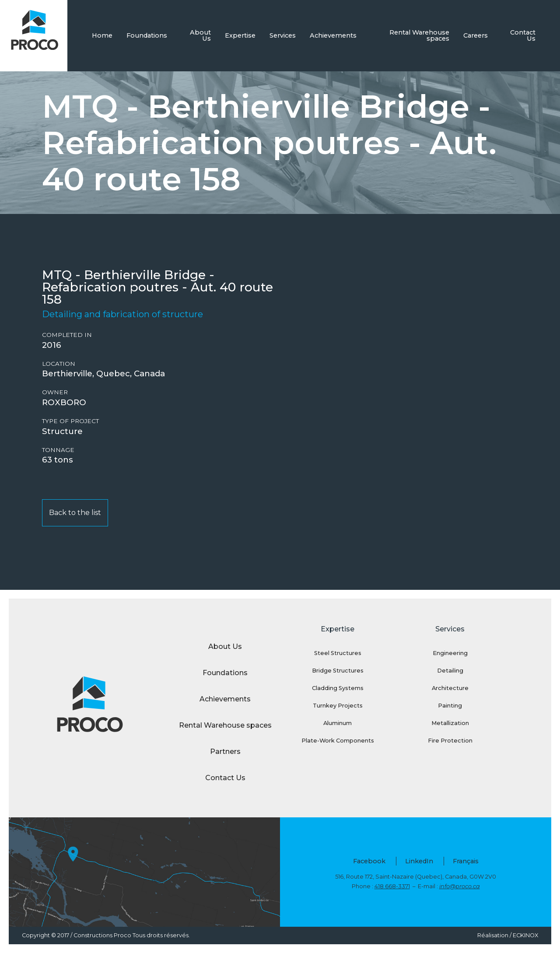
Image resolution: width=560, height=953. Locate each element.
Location (59, 364)
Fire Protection (450, 741)
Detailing (450, 671)
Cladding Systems (338, 688)
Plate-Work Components (338, 741)
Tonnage (58, 450)
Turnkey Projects (338, 706)
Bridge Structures (338, 671)
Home (102, 35)
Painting (450, 706)
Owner (55, 392)
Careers (476, 35)
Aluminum (338, 723)
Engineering (450, 653)
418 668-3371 (392, 886)
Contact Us (523, 35)
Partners (225, 752)
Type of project (70, 421)
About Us (200, 35)
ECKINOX (525, 935)
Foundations (147, 35)
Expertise (240, 35)
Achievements (333, 35)
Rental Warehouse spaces (419, 35)
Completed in (67, 335)
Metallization (450, 723)
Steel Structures (338, 653)
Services (283, 35)
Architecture (450, 688)
